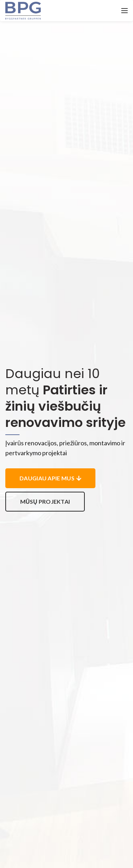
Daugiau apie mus (50, 478)
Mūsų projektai (45, 501)
